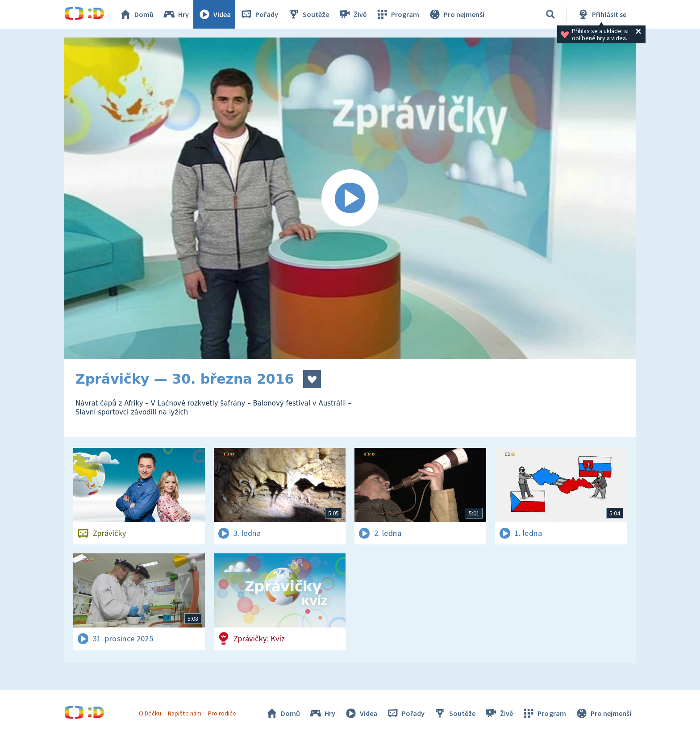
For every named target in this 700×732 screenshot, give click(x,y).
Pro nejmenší (456, 14)
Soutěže (308, 14)
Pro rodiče (222, 713)
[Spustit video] (350, 198)
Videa (214, 14)
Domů (136, 14)
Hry (176, 14)
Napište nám (184, 713)
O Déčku (150, 713)
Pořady (259, 14)
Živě (352, 14)
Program (397, 14)
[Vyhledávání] (550, 14)
